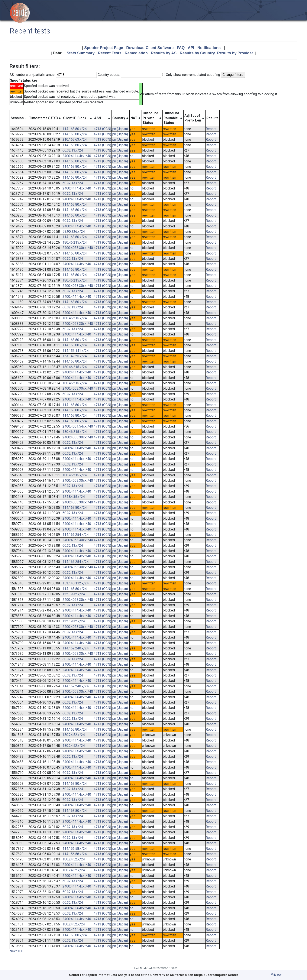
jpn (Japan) (120, 129)
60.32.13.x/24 (73, 150)
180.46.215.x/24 (75, 242)
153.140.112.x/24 (76, 583)
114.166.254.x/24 (76, 535)
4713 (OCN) (102, 129)
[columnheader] (19, 118)
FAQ (181, 48)
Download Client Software (150, 48)
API (191, 48)
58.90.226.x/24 (74, 232)
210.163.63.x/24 (75, 139)
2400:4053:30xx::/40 (78, 248)
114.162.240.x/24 (76, 648)
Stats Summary (81, 53)
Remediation (136, 53)
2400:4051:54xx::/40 (78, 426)
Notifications (209, 48)
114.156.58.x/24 (75, 849)
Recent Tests (110, 53)
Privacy (276, 975)
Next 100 (16, 951)
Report (211, 129)
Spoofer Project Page (104, 48)
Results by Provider (235, 53)
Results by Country (197, 53)
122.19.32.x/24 (74, 594)
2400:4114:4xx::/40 (77, 156)
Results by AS (164, 53)
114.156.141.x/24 (76, 351)
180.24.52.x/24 (74, 735)
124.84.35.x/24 (74, 497)
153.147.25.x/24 (75, 356)
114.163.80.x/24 (75, 129)
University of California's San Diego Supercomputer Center (194, 975)
